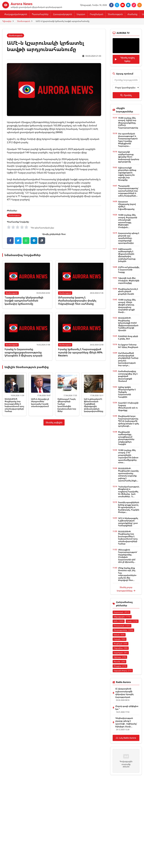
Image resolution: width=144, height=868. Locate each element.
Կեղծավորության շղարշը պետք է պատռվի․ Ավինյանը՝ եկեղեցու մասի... (126, 722)
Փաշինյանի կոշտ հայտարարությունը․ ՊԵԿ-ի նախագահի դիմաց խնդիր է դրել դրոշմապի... (129, 421)
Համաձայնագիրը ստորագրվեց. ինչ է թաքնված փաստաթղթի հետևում (128, 376)
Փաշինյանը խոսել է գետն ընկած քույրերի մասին (128, 291)
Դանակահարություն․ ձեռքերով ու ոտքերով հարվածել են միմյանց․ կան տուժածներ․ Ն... (129, 491)
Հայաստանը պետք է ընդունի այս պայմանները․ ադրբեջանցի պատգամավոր (129, 238)
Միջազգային (122, 617)
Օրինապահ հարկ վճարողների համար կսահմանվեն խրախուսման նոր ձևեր (67, 405)
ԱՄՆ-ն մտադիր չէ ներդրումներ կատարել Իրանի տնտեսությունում (40, 403)
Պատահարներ (40, 14)
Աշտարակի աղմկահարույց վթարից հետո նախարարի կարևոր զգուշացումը (129, 157)
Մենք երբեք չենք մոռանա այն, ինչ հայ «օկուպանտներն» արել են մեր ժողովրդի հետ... (127, 574)
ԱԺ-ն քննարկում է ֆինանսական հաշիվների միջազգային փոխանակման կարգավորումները (94, 405)
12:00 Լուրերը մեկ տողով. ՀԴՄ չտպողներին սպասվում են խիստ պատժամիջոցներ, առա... (128, 456)
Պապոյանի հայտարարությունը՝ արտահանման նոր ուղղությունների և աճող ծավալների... (128, 191)
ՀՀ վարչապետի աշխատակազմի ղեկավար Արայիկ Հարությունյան (124, 693)
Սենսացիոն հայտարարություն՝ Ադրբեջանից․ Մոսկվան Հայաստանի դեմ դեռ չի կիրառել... (128, 556)
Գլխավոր (7, 21)
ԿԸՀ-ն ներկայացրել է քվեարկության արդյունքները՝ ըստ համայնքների (128, 522)
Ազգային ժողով (123, 671)
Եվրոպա (120, 657)
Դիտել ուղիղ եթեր (125, 59)
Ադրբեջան (121, 653)
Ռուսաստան (122, 626)
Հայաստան (121, 612)
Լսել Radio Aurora (126, 738)
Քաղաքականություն (16, 14)
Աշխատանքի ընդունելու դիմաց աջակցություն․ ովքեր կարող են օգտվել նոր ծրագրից (127, 174)
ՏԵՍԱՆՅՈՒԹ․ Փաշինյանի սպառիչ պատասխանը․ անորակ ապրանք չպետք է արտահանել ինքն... (128, 475)
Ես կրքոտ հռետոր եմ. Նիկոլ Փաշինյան (128, 346)
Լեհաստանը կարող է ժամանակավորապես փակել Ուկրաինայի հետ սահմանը (77, 301)
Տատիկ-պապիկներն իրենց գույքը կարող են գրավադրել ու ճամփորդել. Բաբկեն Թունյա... (129, 507)
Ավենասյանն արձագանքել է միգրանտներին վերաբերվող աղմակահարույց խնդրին (127, 255)
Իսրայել (120, 639)
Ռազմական (96, 14)
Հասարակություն (63, 14)
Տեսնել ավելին (54, 422)
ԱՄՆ (119, 621)
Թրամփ (119, 662)
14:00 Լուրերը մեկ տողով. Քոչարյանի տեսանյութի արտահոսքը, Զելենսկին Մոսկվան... (128, 221)
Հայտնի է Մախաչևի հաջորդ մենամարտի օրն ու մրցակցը (128, 406)
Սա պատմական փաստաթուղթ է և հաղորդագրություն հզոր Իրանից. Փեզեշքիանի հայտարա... (128, 140)
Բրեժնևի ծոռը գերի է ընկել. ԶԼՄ (128, 337)
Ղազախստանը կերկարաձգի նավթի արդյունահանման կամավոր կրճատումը (24, 301)
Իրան (132, 621)
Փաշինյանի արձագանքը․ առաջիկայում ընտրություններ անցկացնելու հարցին (126, 438)
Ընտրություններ (123, 630)
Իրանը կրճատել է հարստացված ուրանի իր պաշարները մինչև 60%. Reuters (81, 352)
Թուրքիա (120, 666)
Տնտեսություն (115, 14)
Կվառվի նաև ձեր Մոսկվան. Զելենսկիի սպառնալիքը (129, 280)
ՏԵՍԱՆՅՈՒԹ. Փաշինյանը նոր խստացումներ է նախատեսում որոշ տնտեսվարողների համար (14, 405)
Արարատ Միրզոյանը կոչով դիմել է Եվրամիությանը (127, 205)
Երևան (119, 635)
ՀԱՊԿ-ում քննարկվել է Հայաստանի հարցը (129, 270)
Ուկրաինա (121, 648)
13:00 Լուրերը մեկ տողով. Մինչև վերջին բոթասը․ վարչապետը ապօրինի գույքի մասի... (127, 306)
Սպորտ (81, 14)
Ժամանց (132, 14)
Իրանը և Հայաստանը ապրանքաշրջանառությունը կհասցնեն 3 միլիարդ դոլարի (23, 352)
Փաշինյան (121, 644)
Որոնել (126, 95)
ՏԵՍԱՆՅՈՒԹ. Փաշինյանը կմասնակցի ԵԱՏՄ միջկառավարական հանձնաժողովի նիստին (128, 324)
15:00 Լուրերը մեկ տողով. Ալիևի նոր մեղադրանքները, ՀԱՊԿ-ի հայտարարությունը (128, 123)
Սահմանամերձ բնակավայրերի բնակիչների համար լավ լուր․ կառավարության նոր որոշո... (128, 359)
